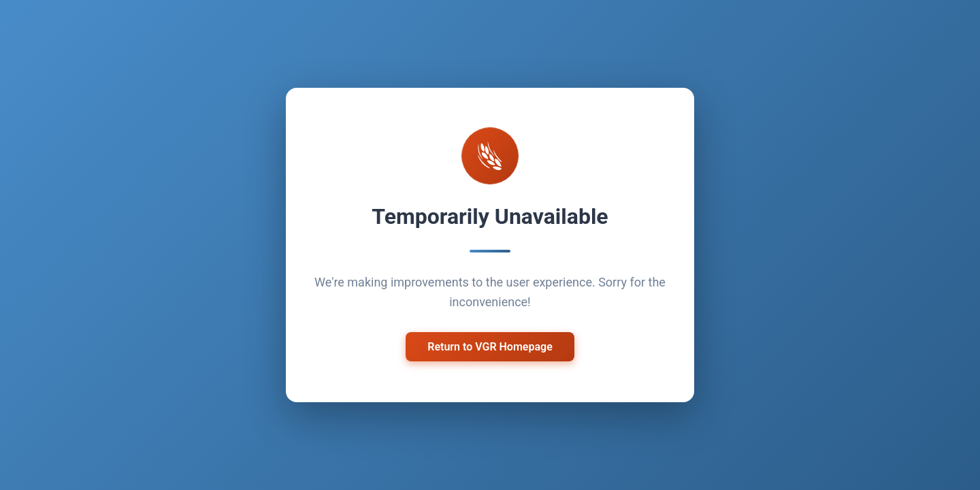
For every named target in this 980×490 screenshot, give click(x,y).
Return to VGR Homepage (490, 345)
